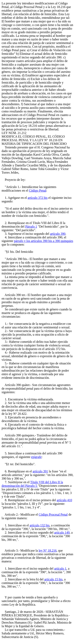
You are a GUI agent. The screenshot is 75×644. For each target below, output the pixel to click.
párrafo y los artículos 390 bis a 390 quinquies (44, 241)
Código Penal (37, 190)
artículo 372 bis (38, 198)
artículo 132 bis (40, 525)
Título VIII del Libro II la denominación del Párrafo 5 (32, 484)
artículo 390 (58, 234)
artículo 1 (60, 568)
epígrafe (36, 457)
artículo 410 (64, 500)
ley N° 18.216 (48, 550)
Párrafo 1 (31, 226)
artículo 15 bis (53, 579)
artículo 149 (62, 532)
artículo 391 (40, 471)
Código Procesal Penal (53, 514)
